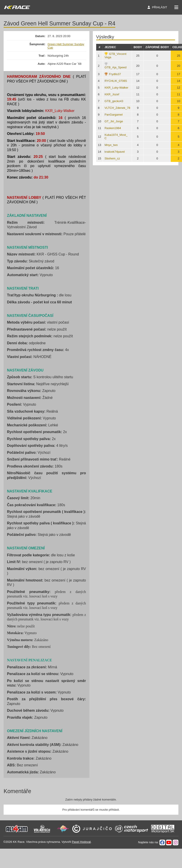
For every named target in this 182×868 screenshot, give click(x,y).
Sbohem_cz (112, 158)
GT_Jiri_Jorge (114, 121)
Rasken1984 (113, 128)
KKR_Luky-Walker (116, 88)
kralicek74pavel (115, 152)
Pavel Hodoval (81, 842)
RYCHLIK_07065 (116, 81)
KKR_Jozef (112, 94)
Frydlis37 (115, 74)
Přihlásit (160, 7)
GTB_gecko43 (114, 101)
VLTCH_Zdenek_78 (117, 108)
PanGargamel (114, 115)
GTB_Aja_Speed (116, 67)
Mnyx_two (111, 145)
